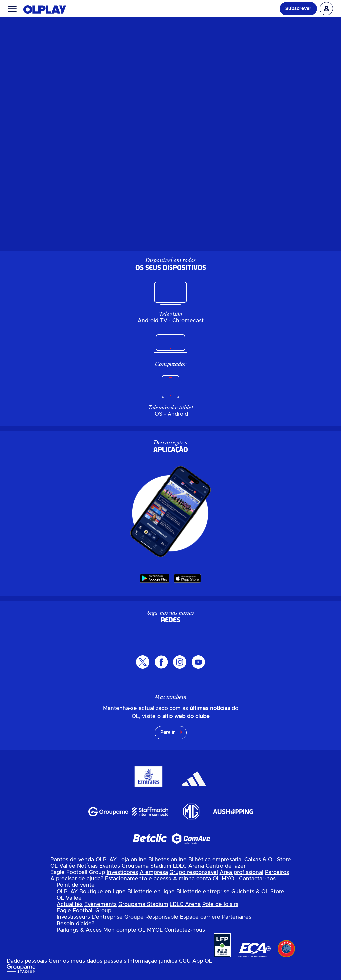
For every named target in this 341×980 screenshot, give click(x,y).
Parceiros (277, 872)
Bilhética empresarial (216, 860)
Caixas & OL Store (268, 860)
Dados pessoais (27, 961)
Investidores (122, 872)
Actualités (70, 904)
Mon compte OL (124, 930)
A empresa (154, 872)
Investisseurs (73, 917)
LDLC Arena (189, 866)
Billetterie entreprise (203, 892)
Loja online (132, 860)
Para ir (168, 732)
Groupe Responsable (151, 917)
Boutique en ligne (102, 892)
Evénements (100, 904)
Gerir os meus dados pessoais (87, 961)
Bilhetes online (168, 860)
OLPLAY (106, 860)
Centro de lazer (226, 866)
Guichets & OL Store (258, 892)
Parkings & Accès (79, 930)
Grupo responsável (194, 872)
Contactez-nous (185, 930)
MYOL (230, 879)
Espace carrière (200, 917)
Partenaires (237, 917)
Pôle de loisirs (220, 904)
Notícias (87, 866)
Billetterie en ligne (151, 892)
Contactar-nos (257, 879)
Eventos (110, 866)
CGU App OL (196, 961)
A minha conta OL (197, 879)
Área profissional (242, 872)
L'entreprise (107, 917)
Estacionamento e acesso (138, 879)
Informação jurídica (153, 961)
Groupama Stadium (147, 866)
